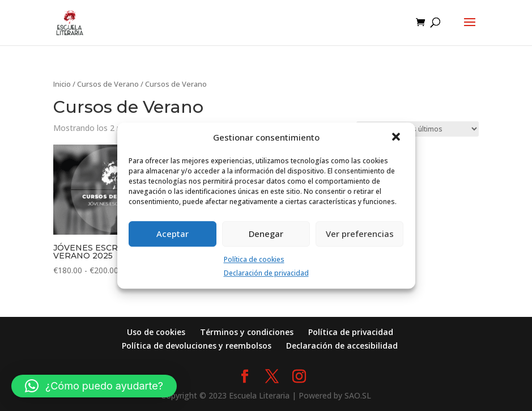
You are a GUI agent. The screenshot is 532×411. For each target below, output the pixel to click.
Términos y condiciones (247, 332)
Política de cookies (254, 259)
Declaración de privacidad (266, 274)
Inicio (62, 84)
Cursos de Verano (108, 84)
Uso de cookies (156, 332)
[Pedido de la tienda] (418, 129)
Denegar (266, 234)
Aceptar (173, 234)
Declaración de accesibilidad (342, 346)
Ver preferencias (360, 234)
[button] (397, 138)
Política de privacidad (351, 332)
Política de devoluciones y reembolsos (197, 346)
